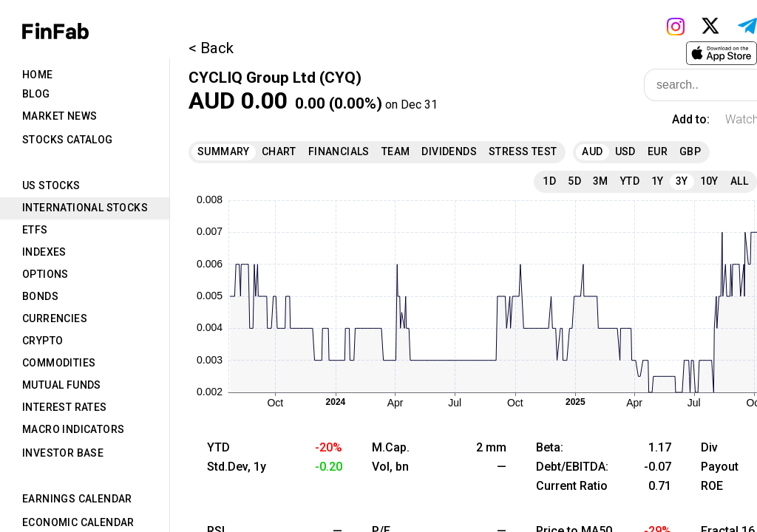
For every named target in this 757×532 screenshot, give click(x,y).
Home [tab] (38, 75)
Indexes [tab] (44, 252)
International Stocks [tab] (85, 208)
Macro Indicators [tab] (73, 429)
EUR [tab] (658, 151)
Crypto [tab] (43, 341)
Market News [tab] (60, 116)
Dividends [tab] (449, 151)
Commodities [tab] (59, 363)
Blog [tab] (36, 94)
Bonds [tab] (40, 296)
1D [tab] (549, 181)
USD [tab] (625, 151)
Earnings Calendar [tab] (77, 499)
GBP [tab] (690, 151)
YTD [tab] (630, 181)
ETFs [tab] (35, 230)
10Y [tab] (709, 181)
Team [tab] (396, 151)
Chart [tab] (279, 151)
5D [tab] (574, 181)
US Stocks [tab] (51, 185)
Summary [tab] (224, 151)
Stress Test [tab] (523, 151)
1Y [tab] (658, 181)
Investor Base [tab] (63, 453)
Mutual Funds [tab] (62, 385)
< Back (211, 48)
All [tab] (739, 181)
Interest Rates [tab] (65, 407)
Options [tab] (45, 274)
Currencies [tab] (55, 318)
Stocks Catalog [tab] (68, 140)
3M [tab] (601, 181)
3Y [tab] (682, 181)
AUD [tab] (592, 151)
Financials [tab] (339, 151)
